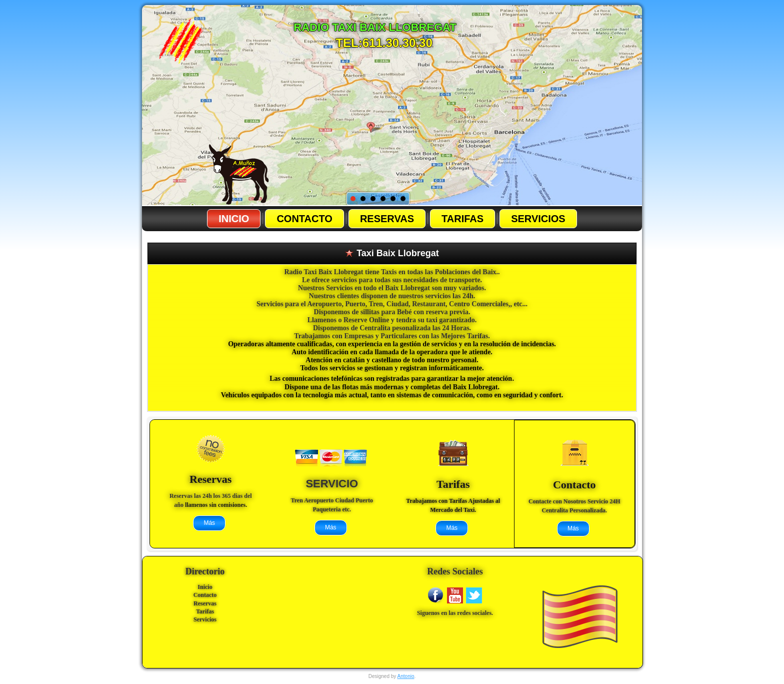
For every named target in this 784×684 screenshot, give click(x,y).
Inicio (234, 219)
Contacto (304, 219)
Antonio (406, 676)
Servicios (538, 219)
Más (209, 523)
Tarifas (462, 219)
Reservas (387, 219)
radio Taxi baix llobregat (375, 27)
